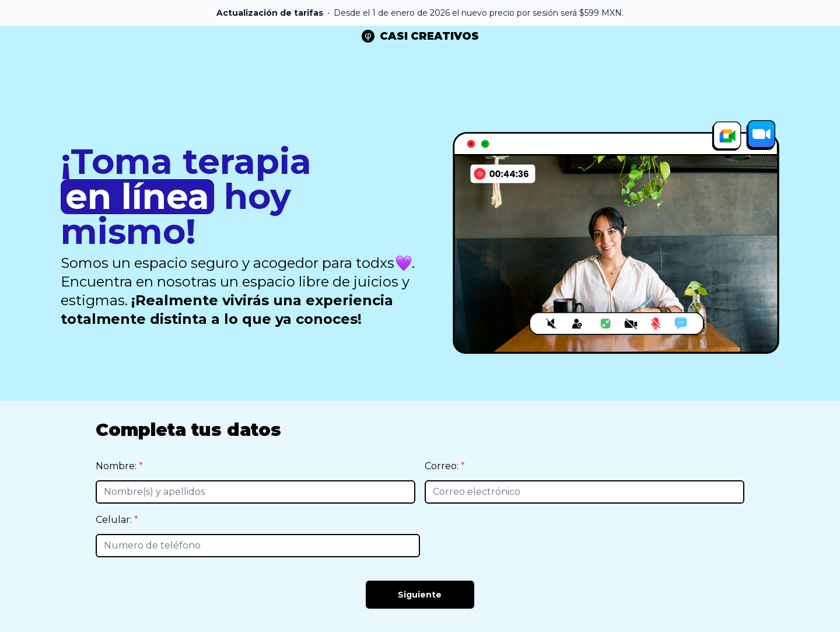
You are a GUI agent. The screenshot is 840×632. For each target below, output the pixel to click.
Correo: (443, 466)
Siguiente (420, 595)
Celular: (115, 520)
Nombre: (117, 466)
